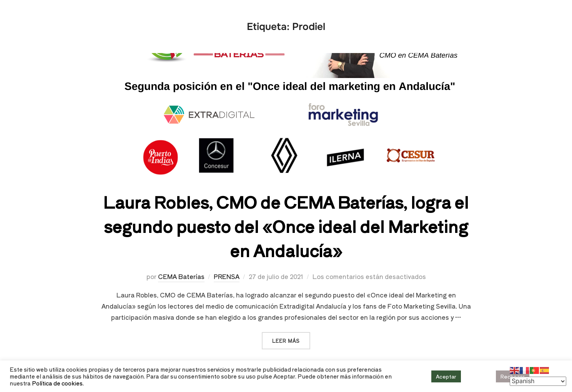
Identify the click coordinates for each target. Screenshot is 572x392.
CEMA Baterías (181, 276)
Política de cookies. (58, 383)
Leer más (291, 338)
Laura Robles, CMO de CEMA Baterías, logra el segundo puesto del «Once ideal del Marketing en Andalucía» (286, 226)
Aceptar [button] (446, 376)
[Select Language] (538, 381)
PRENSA (227, 276)
